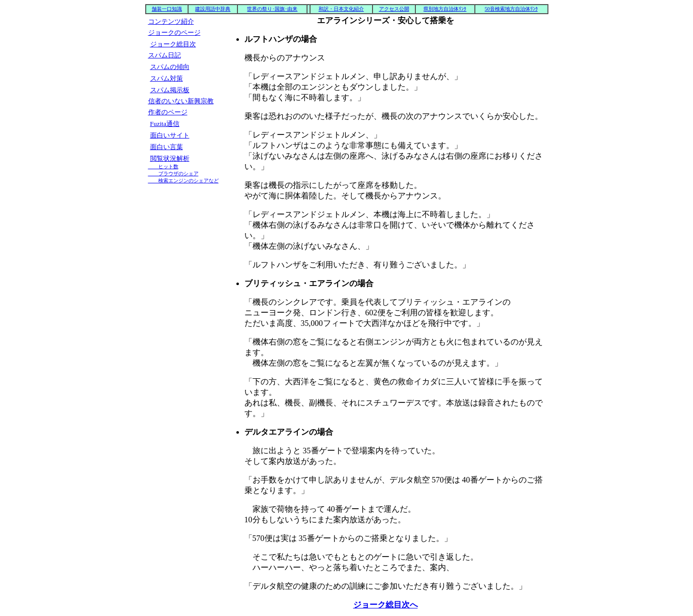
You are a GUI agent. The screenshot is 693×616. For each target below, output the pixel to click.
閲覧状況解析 (183, 169)
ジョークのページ (174, 32)
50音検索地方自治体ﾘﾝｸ (511, 9)
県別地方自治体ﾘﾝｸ (445, 9)
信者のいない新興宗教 (181, 101)
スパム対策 (167, 78)
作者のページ (168, 112)
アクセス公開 (394, 9)
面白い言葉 (167, 147)
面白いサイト (170, 135)
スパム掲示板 (170, 90)
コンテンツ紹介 (171, 21)
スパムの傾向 (170, 67)
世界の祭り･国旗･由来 (272, 9)
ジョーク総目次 (173, 44)
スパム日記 (165, 55)
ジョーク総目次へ (386, 605)
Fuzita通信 (165, 124)
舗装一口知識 (167, 9)
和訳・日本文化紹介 (341, 9)
